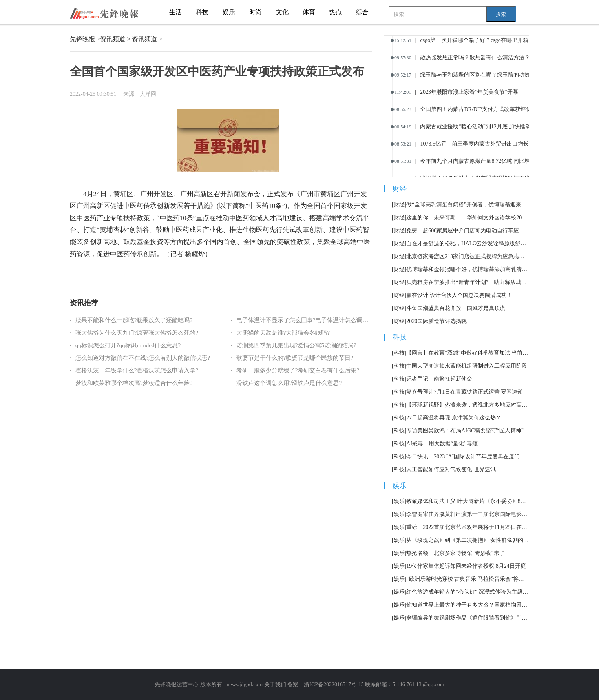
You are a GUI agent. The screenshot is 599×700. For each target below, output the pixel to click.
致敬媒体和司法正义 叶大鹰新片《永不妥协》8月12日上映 (468, 501)
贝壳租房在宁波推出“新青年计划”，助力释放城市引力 (468, 282)
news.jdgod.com (245, 685)
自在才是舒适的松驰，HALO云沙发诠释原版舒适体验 (468, 243)
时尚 (256, 12)
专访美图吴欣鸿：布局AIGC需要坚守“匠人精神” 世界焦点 (468, 431)
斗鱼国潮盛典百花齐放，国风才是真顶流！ (458, 308)
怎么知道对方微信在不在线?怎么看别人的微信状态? (143, 358)
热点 (336, 12)
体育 (309, 12)
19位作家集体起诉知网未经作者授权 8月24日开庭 (466, 566)
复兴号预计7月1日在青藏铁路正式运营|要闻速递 (465, 392)
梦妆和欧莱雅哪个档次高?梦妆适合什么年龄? (134, 383)
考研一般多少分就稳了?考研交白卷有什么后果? (298, 370)
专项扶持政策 (178, 275)
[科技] (399, 353)
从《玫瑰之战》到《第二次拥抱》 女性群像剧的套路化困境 (468, 540)
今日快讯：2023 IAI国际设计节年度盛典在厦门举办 (468, 457)
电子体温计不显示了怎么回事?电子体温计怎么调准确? (307, 320)
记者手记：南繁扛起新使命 (439, 379)
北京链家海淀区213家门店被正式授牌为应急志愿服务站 (468, 256)
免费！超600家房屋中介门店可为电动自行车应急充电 (468, 231)
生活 (175, 12)
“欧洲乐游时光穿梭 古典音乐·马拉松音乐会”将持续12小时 (468, 579)
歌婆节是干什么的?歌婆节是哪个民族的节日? (295, 358)
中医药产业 (151, 275)
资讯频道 (113, 39)
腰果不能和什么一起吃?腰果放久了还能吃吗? (134, 320)
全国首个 (99, 275)
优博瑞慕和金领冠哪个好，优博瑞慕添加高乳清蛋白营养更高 (468, 269)
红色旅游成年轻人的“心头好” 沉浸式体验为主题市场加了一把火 (468, 592)
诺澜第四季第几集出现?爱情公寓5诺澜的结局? (296, 345)
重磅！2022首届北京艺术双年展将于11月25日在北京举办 (468, 527)
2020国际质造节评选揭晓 (436, 321)
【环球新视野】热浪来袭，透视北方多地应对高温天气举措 (468, 405)
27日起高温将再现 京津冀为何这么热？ (454, 418)
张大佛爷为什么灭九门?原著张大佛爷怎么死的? (137, 333)
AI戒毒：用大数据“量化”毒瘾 (442, 444)
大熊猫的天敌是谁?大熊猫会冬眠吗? (283, 333)
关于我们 (275, 685)
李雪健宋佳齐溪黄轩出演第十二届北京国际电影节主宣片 (468, 514)
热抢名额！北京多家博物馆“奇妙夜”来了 (455, 553)
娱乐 (229, 12)
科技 (202, 12)
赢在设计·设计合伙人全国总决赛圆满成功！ (459, 295)
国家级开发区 (124, 275)
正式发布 (203, 275)
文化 (282, 12)
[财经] (399, 205)
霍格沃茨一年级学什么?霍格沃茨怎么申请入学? (137, 370)
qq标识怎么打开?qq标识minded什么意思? (128, 345)
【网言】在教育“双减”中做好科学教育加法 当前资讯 (468, 353)
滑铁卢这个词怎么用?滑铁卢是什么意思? (289, 383)
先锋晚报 (82, 39)
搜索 (501, 14)
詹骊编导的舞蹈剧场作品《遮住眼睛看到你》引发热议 (468, 618)
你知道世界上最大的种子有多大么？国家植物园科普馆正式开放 (468, 605)
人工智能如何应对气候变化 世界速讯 (451, 469)
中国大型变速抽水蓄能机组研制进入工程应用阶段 (467, 366)
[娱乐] (399, 501)
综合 (362, 12)
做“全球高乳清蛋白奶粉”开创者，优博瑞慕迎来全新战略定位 (468, 205)
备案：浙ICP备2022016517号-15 (325, 685)
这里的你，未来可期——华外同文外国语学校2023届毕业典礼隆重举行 (468, 218)
